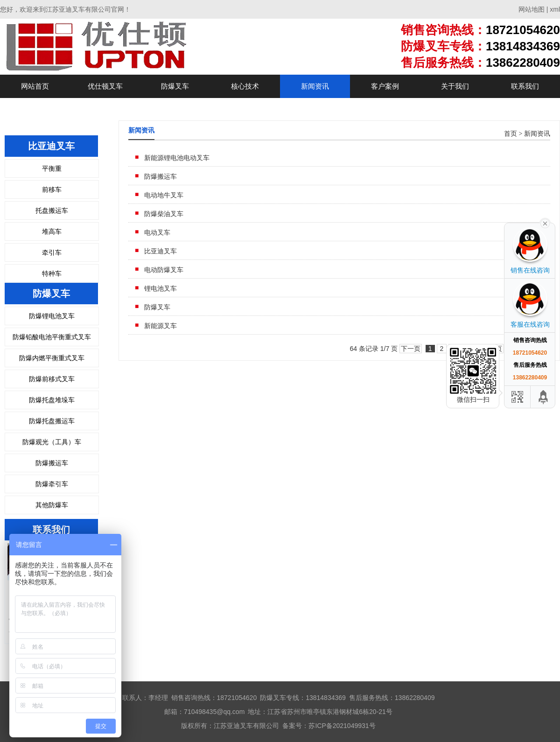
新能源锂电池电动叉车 (177, 158)
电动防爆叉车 (164, 270)
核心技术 (245, 86)
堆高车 (52, 231)
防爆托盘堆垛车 (52, 400)
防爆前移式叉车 (52, 379)
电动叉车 (157, 232)
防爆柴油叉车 (164, 214)
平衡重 (52, 168)
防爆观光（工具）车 (52, 442)
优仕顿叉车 (105, 86)
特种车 (52, 273)
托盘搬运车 (52, 210)
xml (555, 9)
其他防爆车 (52, 505)
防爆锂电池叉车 (52, 316)
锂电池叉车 (161, 288)
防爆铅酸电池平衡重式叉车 (52, 337)
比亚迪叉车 (161, 251)
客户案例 (385, 86)
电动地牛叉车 (164, 195)
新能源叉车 (161, 326)
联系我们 (525, 86)
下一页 (411, 349)
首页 (511, 134)
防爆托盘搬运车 (52, 421)
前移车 (52, 189)
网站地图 (532, 9)
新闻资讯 (315, 86)
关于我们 (455, 86)
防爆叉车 (175, 86)
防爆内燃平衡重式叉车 (52, 358)
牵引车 (52, 252)
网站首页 (35, 86)
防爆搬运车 (52, 463)
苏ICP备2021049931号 (342, 726)
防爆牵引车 (52, 484)
